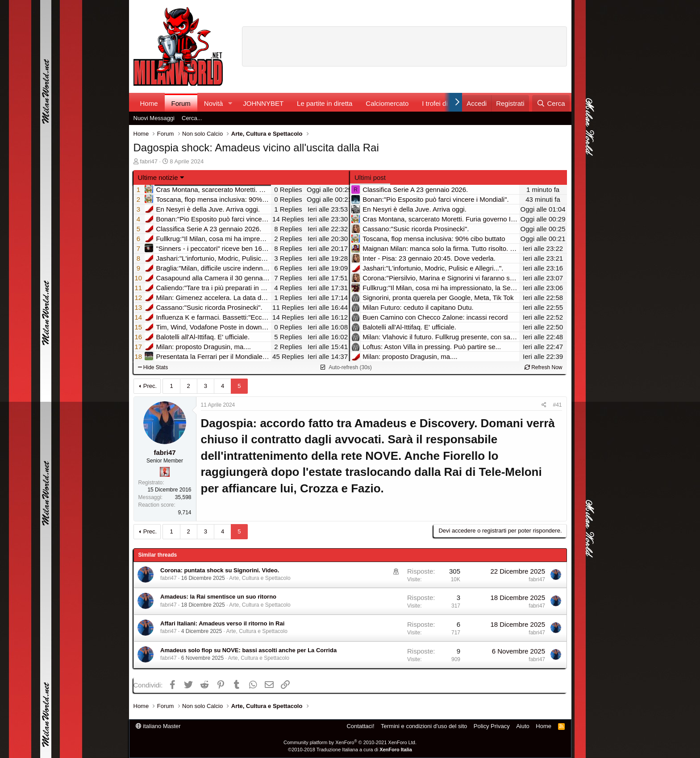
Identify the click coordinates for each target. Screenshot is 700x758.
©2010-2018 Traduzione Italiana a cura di (350, 750)
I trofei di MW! (443, 103)
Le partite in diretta (325, 103)
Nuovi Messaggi (154, 118)
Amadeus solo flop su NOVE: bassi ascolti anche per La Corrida (248, 650)
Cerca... (192, 118)
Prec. (150, 386)
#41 (557, 405)
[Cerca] (551, 103)
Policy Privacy (492, 726)
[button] (230, 103)
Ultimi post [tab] (370, 177)
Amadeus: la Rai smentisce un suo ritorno (218, 597)
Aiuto (523, 726)
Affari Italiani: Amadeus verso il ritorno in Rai (222, 623)
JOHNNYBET (263, 103)
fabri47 (149, 161)
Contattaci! (360, 726)
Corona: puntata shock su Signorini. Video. (220, 570)
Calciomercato (387, 103)
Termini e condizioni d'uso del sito (424, 726)
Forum (181, 103)
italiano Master (158, 726)
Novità (214, 103)
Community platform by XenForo (350, 742)
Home (149, 103)
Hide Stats (153, 367)
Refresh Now (544, 367)
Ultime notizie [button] (158, 177)
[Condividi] (544, 405)
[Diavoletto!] (165, 472)
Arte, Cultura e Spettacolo (260, 578)
